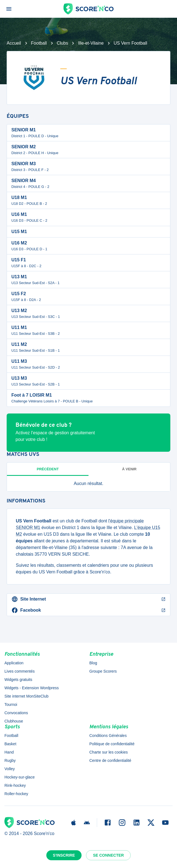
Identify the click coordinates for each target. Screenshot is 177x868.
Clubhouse (14, 721)
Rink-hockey (15, 785)
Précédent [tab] (48, 469)
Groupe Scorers (103, 671)
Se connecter (108, 855)
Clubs (63, 43)
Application (14, 663)
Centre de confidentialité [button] (110, 760)
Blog (93, 663)
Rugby (10, 760)
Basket (10, 744)
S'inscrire (64, 855)
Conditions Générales (108, 736)
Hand (9, 752)
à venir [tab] (129, 469)
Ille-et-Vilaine (91, 43)
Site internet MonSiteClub (26, 696)
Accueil (14, 43)
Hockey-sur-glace (20, 777)
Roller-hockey (16, 794)
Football (39, 43)
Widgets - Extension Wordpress (32, 688)
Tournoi (11, 704)
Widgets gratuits (18, 680)
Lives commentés (20, 671)
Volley (10, 769)
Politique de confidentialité (112, 744)
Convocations (16, 713)
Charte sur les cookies (109, 752)
